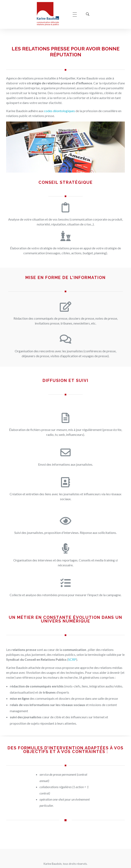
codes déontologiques (59, 111)
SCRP (72, 659)
